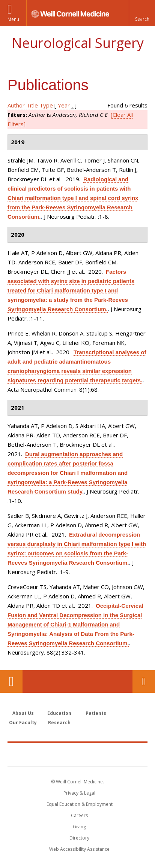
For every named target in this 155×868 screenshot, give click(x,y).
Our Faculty (23, 723)
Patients (96, 713)
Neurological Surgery (78, 43)
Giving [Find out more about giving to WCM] (79, 827)
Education (59, 713)
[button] (142, 13)
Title (32, 105)
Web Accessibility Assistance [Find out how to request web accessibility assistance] (79, 849)
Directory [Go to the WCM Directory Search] (79, 838)
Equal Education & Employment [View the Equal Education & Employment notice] (80, 804)
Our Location (11, 682)
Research (59, 723)
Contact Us (144, 682)
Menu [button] (13, 19)
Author (16, 105)
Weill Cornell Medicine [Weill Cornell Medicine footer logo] (78, 755)
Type (46, 105)
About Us (23, 713)
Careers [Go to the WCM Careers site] (79, 815)
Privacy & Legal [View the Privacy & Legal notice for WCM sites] (79, 793)
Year (64, 105)
